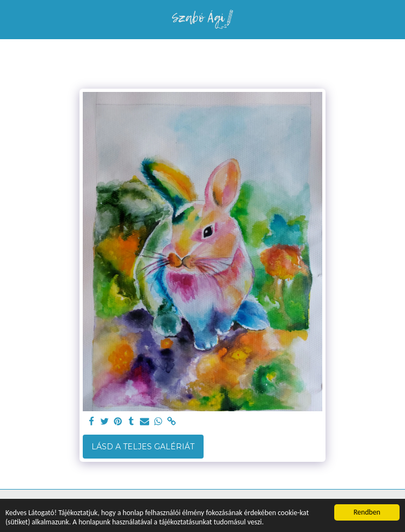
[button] (12, 19)
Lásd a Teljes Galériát (143, 447)
